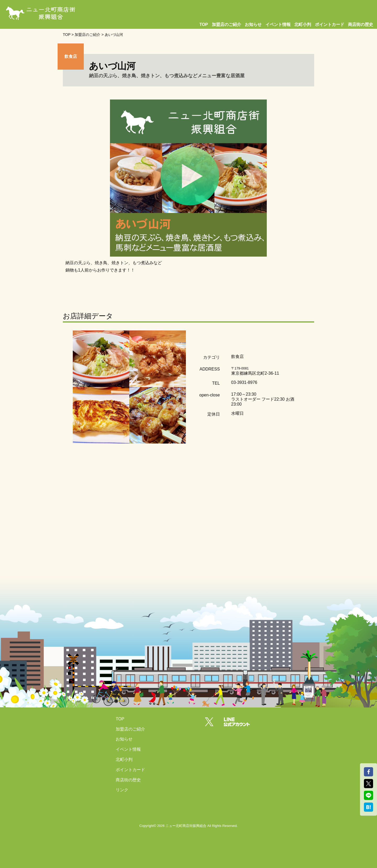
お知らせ (253, 24)
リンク (122, 790)
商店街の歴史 (361, 24)
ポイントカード (330, 24)
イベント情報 (278, 24)
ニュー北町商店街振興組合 (186, 826)
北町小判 (303, 24)
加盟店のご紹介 (226, 24)
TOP (204, 24)
